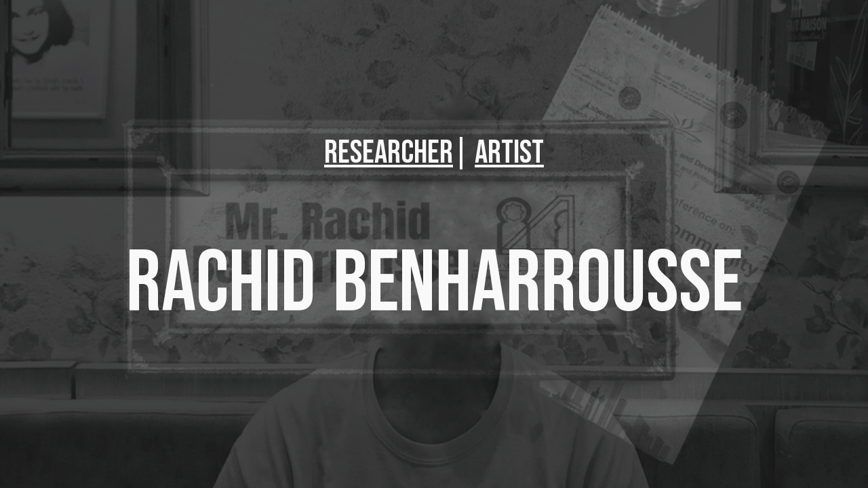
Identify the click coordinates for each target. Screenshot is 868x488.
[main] (434, 153)
